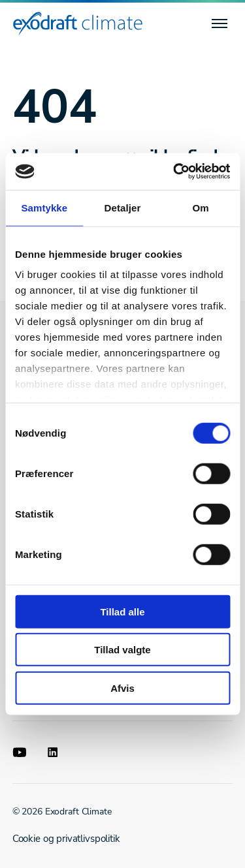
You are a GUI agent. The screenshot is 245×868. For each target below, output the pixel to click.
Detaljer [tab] (123, 207)
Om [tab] (201, 207)
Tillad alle (122, 611)
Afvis (122, 688)
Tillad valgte (122, 650)
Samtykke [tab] (44, 207)
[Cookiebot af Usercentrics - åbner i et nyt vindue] (174, 172)
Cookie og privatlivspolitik (66, 839)
